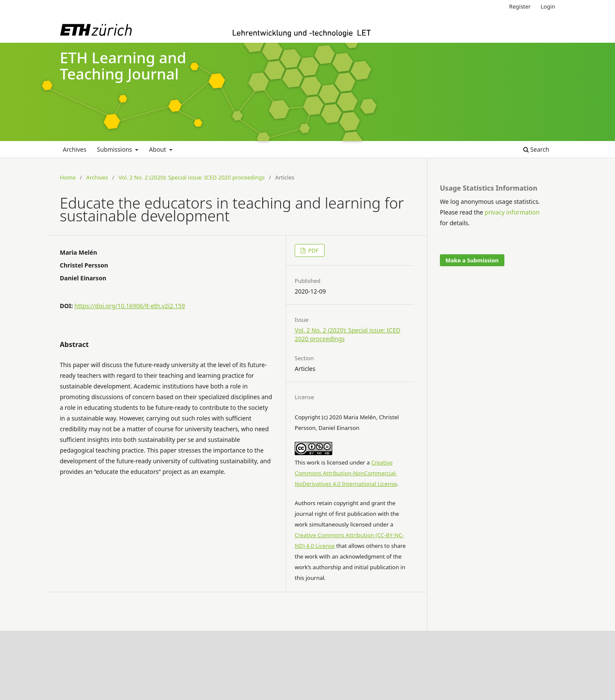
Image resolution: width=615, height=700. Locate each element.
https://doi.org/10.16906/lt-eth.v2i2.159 (130, 306)
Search (536, 149)
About (158, 149)
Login (548, 6)
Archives (75, 149)
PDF (313, 250)
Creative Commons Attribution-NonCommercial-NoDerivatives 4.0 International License (346, 473)
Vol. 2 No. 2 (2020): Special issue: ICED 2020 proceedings (192, 177)
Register (520, 6)
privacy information (512, 212)
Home (68, 177)
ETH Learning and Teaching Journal (123, 66)
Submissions (115, 149)
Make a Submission (472, 260)
